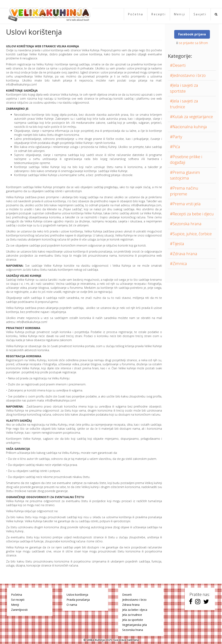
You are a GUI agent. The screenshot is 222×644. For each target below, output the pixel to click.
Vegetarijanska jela (134, 625)
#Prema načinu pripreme (184, 191)
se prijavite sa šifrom (193, 43)
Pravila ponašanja (78, 600)
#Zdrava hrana (184, 254)
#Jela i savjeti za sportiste (184, 88)
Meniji (180, 14)
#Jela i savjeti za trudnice (184, 104)
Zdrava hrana (131, 605)
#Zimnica (178, 264)
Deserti (127, 595)
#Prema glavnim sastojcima (185, 175)
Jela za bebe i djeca (135, 610)
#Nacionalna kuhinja (188, 127)
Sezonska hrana (133, 630)
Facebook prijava (192, 34)
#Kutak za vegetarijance (191, 117)
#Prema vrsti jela (185, 204)
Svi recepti (18, 600)
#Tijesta (177, 244)
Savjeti (200, 14)
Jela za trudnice (132, 615)
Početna (136, 14)
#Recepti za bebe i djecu (192, 214)
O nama (72, 605)
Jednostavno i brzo (134, 600)
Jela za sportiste (133, 620)
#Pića (175, 147)
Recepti (159, 14)
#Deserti (178, 65)
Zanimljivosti (19, 610)
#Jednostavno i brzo (188, 75)
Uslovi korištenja (77, 595)
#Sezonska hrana (186, 224)
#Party (176, 137)
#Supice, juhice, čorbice (191, 234)
